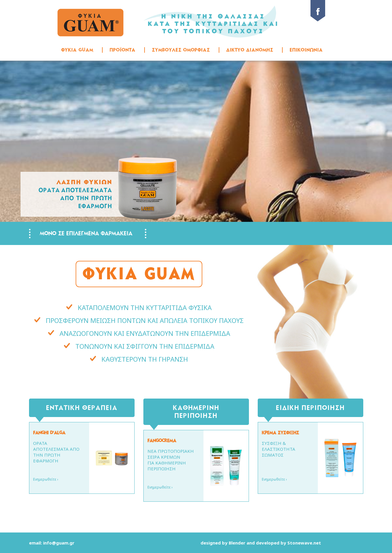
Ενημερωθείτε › (46, 479)
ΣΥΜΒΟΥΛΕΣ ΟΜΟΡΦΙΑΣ (181, 50)
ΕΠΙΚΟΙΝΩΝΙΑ (306, 50)
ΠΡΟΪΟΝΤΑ (123, 50)
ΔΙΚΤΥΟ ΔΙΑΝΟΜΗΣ (250, 50)
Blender (237, 543)
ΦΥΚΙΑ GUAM (77, 50)
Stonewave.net (304, 543)
